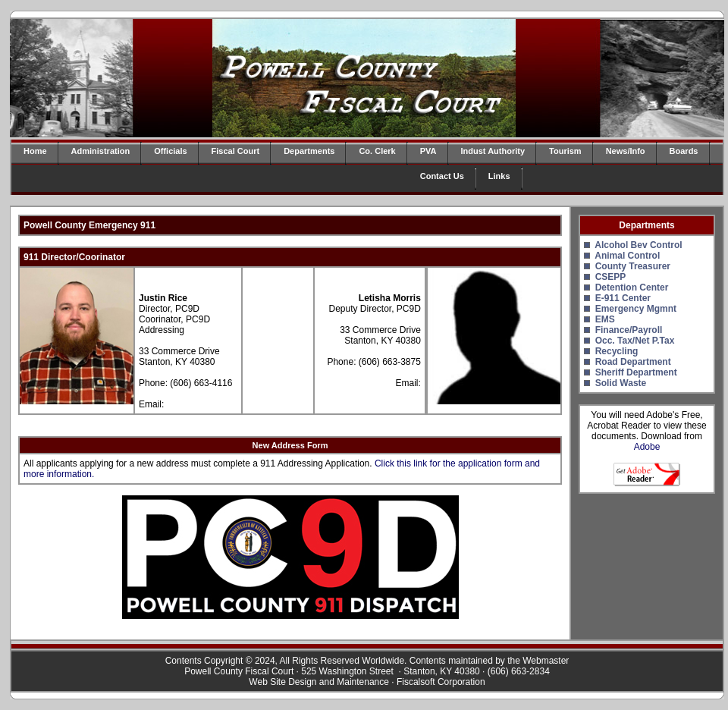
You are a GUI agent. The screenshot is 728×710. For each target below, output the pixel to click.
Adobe (647, 447)
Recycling (617, 351)
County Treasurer (633, 266)
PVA (428, 151)
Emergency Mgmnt (636, 309)
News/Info (626, 151)
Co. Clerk (377, 151)
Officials (170, 151)
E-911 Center (623, 298)
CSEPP (611, 277)
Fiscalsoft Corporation (441, 682)
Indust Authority (493, 151)
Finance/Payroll (629, 330)
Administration (101, 151)
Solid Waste (621, 383)
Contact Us (442, 176)
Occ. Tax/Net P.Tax (635, 341)
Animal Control (627, 256)
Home (35, 151)
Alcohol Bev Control (638, 245)
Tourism (565, 151)
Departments (309, 151)
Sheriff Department (636, 372)
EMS (605, 319)
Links (499, 176)
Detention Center (632, 287)
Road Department (633, 362)
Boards (684, 151)
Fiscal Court (236, 151)
